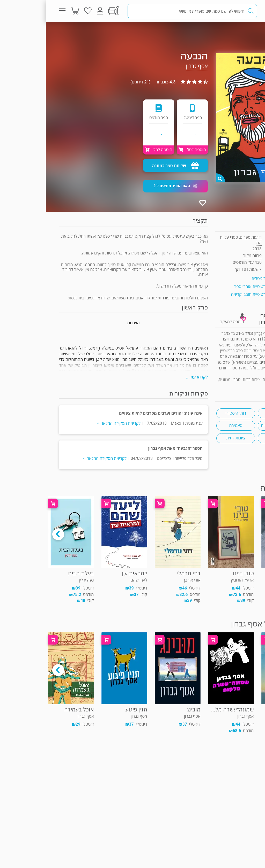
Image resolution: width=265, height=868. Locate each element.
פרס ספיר (231, 413)
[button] (130, 186)
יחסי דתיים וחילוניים (231, 426)
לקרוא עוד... (151, 377)
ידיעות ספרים (205, 237)
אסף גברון (151, 66)
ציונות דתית (190, 438)
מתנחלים (231, 438)
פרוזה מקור (235, 32)
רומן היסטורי (190, 413)
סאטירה (190, 426)
